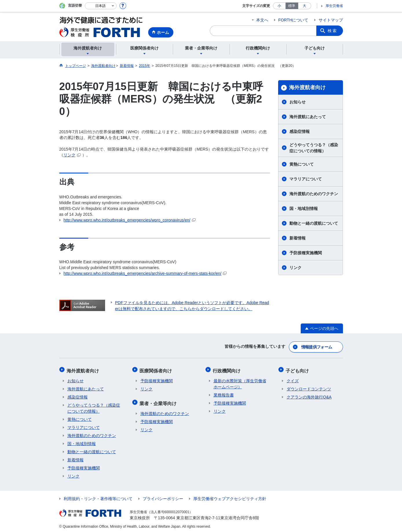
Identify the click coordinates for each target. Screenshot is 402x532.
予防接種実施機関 (306, 253)
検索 (333, 31)
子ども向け (298, 369)
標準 (292, 6)
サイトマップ (331, 20)
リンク (72, 155)
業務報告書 (224, 393)
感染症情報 (300, 131)
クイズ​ (293, 379)
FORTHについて (293, 20)
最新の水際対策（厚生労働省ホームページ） (240, 382)
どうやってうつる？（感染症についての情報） (314, 148)
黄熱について (302, 164)
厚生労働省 (334, 6)
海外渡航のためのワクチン (314, 194)
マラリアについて (306, 179)
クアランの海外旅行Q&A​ (309, 395)
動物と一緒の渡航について (314, 223)
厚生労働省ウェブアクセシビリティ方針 (230, 497)
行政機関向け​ (227, 369)
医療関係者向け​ (157, 369)
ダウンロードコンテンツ (309, 387)
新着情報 (298, 238)
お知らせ (298, 102)
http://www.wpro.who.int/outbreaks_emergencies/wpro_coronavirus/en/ (130, 220)
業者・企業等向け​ (159, 400)
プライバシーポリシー (163, 497)
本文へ (262, 20)
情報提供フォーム (317, 346)
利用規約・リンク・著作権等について (98, 497)
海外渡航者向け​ (307, 87)
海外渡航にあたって (308, 117)
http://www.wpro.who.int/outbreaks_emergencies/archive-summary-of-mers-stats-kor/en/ (145, 273)
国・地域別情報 (304, 209)
